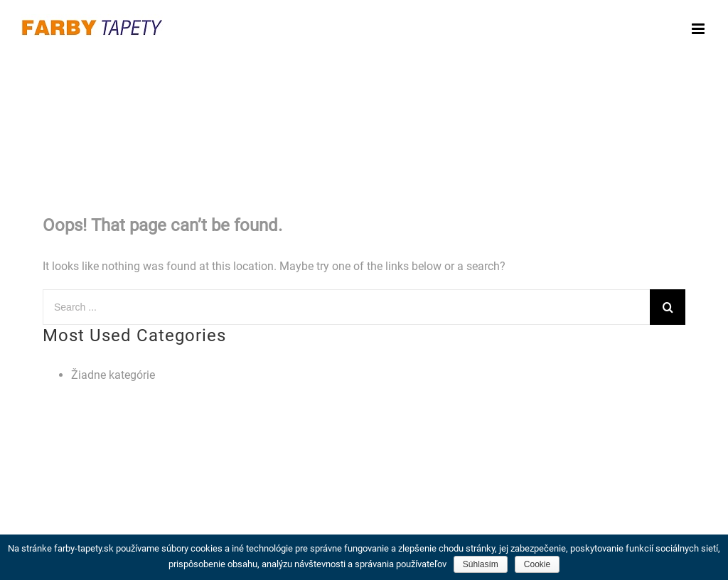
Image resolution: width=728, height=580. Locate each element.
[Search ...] (346, 307)
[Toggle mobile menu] (699, 29)
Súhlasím (481, 564)
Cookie (537, 564)
